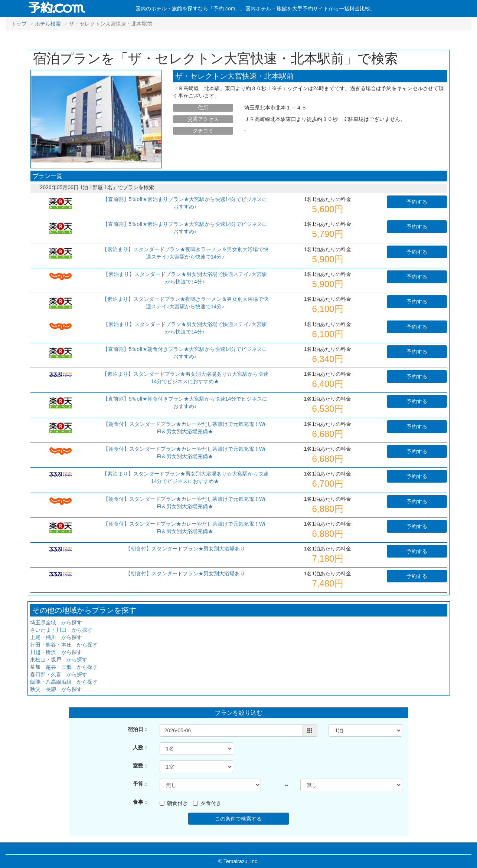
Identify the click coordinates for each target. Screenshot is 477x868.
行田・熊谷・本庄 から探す (64, 645)
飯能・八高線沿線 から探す (64, 682)
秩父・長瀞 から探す (56, 689)
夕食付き (207, 803)
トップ (19, 24)
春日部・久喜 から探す (59, 674)
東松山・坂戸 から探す (59, 660)
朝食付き (174, 803)
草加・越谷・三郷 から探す (64, 667)
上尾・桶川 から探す (56, 637)
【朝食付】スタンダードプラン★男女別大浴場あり (185, 549)
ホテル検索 (48, 24)
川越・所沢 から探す (56, 652)
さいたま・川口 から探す (61, 630)
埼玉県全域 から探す (56, 622)
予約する (417, 202)
